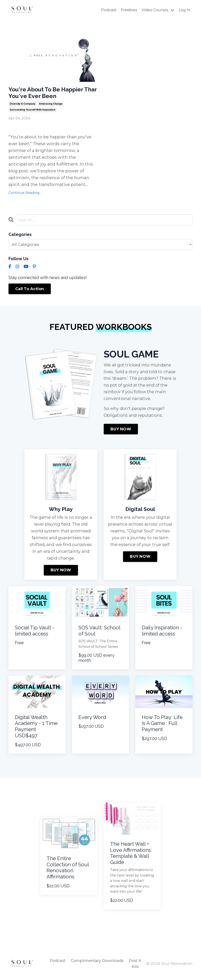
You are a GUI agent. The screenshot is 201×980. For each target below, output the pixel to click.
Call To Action (30, 291)
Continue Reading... (25, 194)
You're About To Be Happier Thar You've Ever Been (50, 94)
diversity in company (23, 106)
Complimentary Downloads (97, 963)
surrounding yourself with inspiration (33, 112)
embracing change (51, 106)
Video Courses (158, 10)
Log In (185, 10)
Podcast (108, 10)
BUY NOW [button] (121, 432)
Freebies (129, 10)
